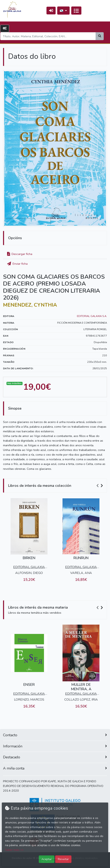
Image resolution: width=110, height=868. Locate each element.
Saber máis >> (14, 850)
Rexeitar (63, 859)
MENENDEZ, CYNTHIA (30, 305)
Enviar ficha (17, 264)
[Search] (48, 36)
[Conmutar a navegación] (76, 11)
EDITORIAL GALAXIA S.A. (92, 316)
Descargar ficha (20, 254)
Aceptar (47, 859)
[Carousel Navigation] (100, 486)
